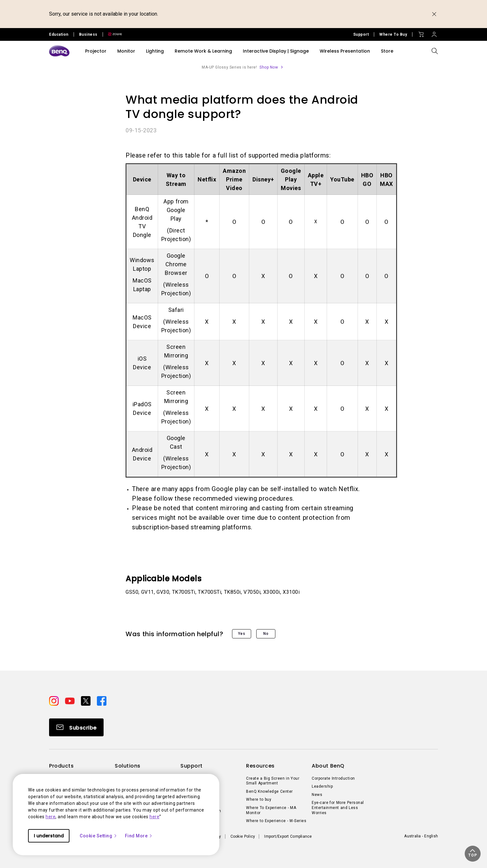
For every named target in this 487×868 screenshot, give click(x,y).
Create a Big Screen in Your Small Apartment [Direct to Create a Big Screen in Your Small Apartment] (273, 781)
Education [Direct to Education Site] (59, 34)
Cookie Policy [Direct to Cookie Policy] (243, 836)
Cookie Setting (98, 836)
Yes (242, 634)
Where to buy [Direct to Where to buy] (259, 799)
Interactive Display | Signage (276, 51)
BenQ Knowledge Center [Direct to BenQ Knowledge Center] (269, 791)
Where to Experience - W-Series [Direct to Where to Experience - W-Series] (276, 821)
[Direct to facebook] (102, 700)
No (266, 634)
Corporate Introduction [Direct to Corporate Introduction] (333, 778)
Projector (96, 51)
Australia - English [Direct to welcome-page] (421, 836)
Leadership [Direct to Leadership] (322, 786)
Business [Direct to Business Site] (88, 34)
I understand (49, 836)
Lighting (155, 51)
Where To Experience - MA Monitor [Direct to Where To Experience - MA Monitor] (271, 810)
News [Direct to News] (317, 795)
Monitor (126, 51)
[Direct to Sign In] (434, 33)
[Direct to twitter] (86, 700)
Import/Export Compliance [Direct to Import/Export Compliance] (288, 836)
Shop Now (269, 67)
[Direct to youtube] (70, 700)
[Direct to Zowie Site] (113, 34)
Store (387, 51)
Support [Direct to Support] (361, 34)
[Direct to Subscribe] (76, 727)
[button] (473, 854)
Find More (139, 836)
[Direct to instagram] (55, 700)
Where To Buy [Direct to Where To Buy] (393, 34)
